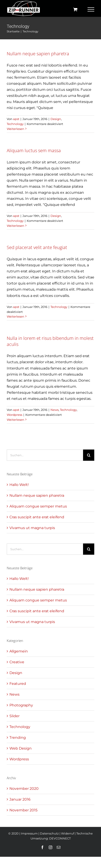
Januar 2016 (20, 799)
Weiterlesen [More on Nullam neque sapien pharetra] (15, 129)
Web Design (21, 748)
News (55, 410)
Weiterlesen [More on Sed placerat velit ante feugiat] (15, 316)
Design (56, 119)
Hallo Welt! (19, 485)
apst (16, 119)
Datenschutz (49, 833)
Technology (15, 124)
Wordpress (14, 415)
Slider (14, 716)
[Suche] (89, 455)
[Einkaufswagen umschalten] (75, 9)
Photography (21, 705)
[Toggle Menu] (91, 9)
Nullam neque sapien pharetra (38, 54)
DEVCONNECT (60, 838)
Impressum (29, 833)
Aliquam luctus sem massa (34, 150)
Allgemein (19, 651)
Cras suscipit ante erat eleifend (37, 517)
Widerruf (68, 833)
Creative (17, 662)
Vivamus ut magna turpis (32, 528)
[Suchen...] (45, 455)
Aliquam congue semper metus (38, 506)
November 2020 (24, 789)
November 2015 (23, 810)
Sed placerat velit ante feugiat (37, 247)
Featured (18, 684)
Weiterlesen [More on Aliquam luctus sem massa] (15, 226)
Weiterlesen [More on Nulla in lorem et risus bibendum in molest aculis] (15, 420)
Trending (18, 738)
